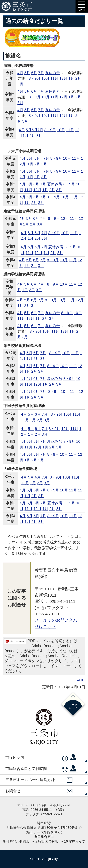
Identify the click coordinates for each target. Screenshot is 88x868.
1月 (71, 78)
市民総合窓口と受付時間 (26, 769)
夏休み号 (53, 73)
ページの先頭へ (73, 705)
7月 (41, 73)
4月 (20, 73)
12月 (63, 78)
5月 (27, 73)
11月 (54, 78)
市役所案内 (15, 757)
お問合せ (13, 791)
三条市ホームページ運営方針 (30, 780)
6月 (34, 73)
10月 (45, 78)
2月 (78, 78)
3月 (20, 84)
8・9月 (35, 78)
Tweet (79, 680)
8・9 (52, 218)
